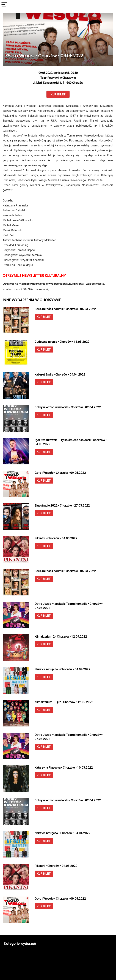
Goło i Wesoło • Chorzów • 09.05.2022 (60, 473)
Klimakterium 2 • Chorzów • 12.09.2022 (61, 637)
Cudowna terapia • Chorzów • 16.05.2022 (62, 342)
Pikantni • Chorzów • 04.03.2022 (56, 538)
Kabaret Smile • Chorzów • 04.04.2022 (60, 374)
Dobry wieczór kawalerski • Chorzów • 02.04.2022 (68, 407)
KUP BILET (44, 317)
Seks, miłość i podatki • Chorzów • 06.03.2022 (65, 309)
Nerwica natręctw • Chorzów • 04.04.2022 (62, 669)
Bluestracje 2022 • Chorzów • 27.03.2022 (62, 505)
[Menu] (4, 5)
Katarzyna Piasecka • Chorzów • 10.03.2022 (64, 768)
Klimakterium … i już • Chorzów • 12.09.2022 (64, 702)
